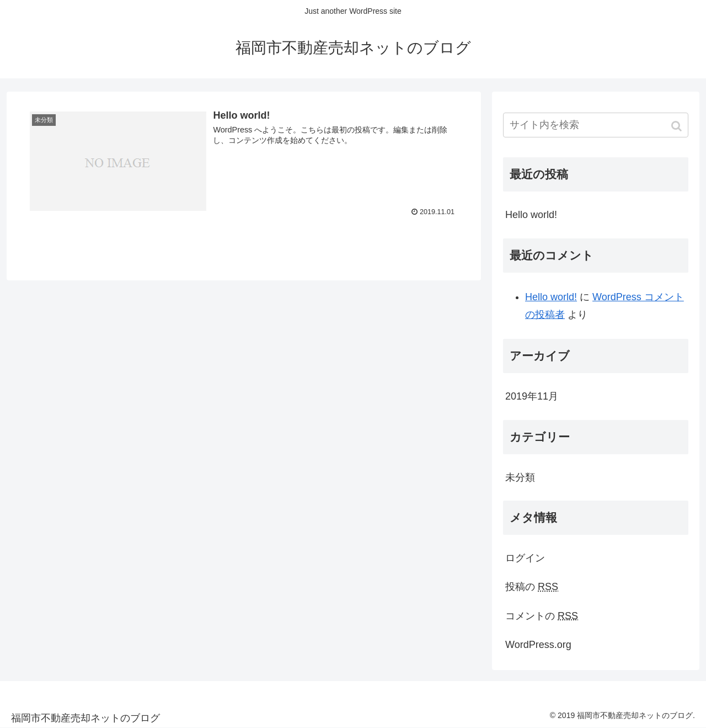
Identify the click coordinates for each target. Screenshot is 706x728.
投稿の (532, 587)
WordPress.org (538, 645)
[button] (678, 126)
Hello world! (531, 215)
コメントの (542, 616)
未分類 (520, 477)
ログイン (525, 558)
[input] (596, 125)
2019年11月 (532, 396)
